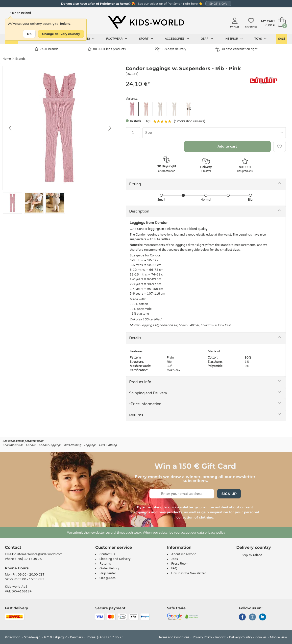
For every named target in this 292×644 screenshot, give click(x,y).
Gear (207, 39)
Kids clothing (73, 445)
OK (29, 34)
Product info (140, 382)
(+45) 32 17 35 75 (29, 559)
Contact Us (107, 554)
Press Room (180, 564)
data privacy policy (211, 533)
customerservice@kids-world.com (38, 554)
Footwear (117, 39)
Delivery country (241, 637)
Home (7, 59)
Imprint (220, 637)
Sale (282, 39)
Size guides (108, 578)
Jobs (175, 559)
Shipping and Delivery (148, 393)
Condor (31, 445)
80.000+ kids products (107, 49)
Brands (20, 59)
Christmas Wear (13, 445)
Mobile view (279, 637)
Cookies (261, 637)
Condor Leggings (50, 445)
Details (135, 338)
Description (139, 211)
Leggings (90, 445)
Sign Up (229, 494)
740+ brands (46, 49)
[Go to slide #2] (34, 203)
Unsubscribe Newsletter (189, 573)
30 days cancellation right (236, 49)
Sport (146, 39)
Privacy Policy (202, 637)
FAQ (174, 568)
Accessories (177, 39)
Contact (13, 547)
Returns (136, 415)
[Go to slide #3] (55, 203)
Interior (234, 39)
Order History (109, 568)
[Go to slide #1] (12, 203)
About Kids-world (184, 554)
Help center (108, 573)
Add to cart (227, 146)
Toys (261, 39)
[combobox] (214, 133)
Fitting (135, 184)
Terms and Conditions (174, 637)
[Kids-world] (146, 23)
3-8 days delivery (171, 49)
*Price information (145, 404)
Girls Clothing (108, 445)
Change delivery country (61, 34)
